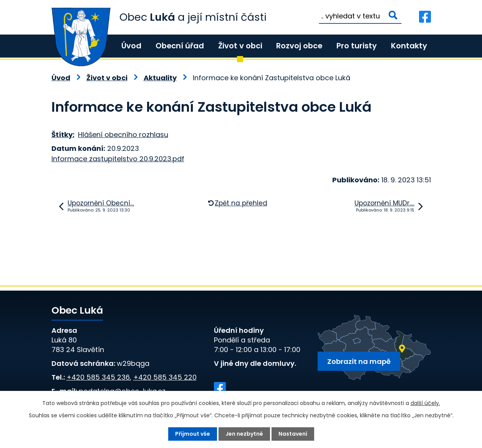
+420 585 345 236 (98, 377)
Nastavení (293, 434)
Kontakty (409, 46)
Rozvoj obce (299, 46)
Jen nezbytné (244, 434)
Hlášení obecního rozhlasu (123, 135)
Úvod (131, 46)
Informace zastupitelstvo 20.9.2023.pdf (118, 159)
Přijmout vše (193, 434)
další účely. (425, 403)
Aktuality (160, 78)
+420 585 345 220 (165, 377)
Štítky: (63, 135)
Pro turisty (357, 46)
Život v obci (240, 46)
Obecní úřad (180, 46)
